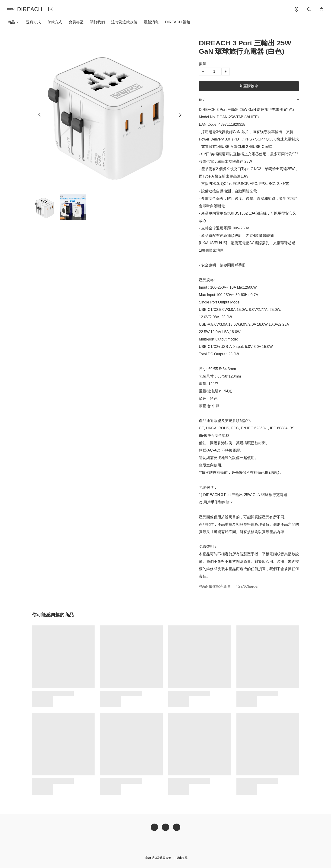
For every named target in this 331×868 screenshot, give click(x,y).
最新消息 (151, 23)
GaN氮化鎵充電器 (216, 587)
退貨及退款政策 (124, 23)
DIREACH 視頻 (178, 23)
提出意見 (182, 858)
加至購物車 (249, 87)
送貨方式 (33, 23)
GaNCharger (248, 587)
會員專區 (76, 23)
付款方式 (55, 23)
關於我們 (97, 23)
